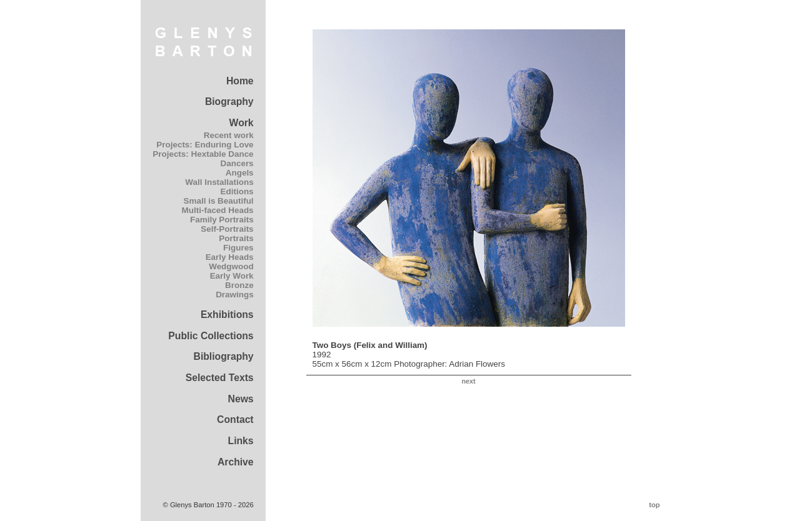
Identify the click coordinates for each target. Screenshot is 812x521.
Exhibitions (227, 315)
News (241, 399)
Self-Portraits (227, 229)
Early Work (232, 276)
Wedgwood (231, 266)
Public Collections (211, 336)
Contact (235, 419)
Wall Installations (219, 182)
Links (241, 441)
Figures (238, 248)
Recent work (229, 135)
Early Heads (230, 257)
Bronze (239, 285)
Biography (229, 102)
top (654, 505)
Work (242, 123)
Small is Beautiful (219, 201)
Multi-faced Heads (218, 210)
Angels (240, 173)
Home (240, 81)
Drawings (234, 295)
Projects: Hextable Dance (203, 154)
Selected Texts (220, 378)
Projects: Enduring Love (205, 145)
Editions (237, 191)
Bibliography (224, 356)
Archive (236, 462)
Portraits (236, 238)
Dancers (237, 163)
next (468, 381)
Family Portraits (222, 220)
